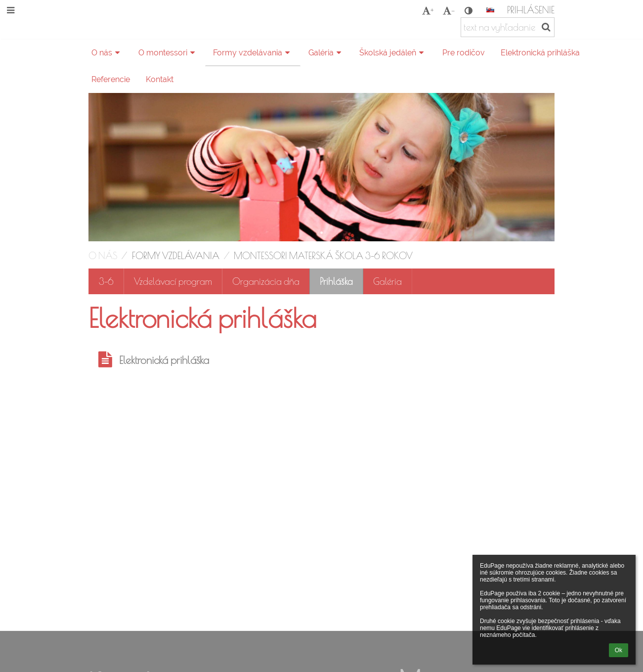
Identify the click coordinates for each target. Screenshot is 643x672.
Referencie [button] (111, 79)
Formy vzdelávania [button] (253, 53)
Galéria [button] (326, 53)
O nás (103, 256)
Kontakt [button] (160, 79)
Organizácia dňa (266, 281)
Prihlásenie (531, 10)
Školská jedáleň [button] (393, 53)
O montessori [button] (168, 53)
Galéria (387, 281)
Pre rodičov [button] (464, 53)
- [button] (449, 10)
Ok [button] (619, 650)
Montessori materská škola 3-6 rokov (323, 256)
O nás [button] (107, 53)
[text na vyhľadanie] (508, 27)
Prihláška (336, 281)
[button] (490, 10)
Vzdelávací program (173, 281)
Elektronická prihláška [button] (540, 53)
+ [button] (428, 10)
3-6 (106, 281)
